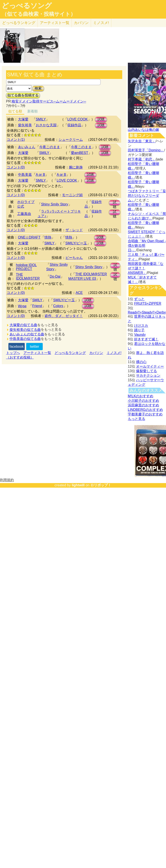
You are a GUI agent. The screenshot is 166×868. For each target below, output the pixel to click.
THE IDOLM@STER (28, 276)
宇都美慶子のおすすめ (145, 414)
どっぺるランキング (70, 353)
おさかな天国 (46, 125)
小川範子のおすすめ (143, 401)
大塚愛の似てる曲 (23, 325)
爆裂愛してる (146, 371)
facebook (17, 347)
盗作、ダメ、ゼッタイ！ (64, 316)
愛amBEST (80, 153)
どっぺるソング (27, 6)
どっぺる (19, 23)
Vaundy (140, 335)
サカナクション (148, 376)
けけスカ (141, 326)
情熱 (48, 237)
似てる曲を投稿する (23, 95)
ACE (79, 293)
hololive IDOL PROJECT (26, 267)
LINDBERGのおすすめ (145, 410)
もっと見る (137, 419)
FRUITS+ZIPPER (148, 303)
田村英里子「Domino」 (146, 150)
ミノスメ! (101, 23)
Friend (37, 306)
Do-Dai (55, 276)
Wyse (22, 306)
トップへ (13, 353)
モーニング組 (72, 195)
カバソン (81, 23)
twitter (35, 347)
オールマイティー (150, 366)
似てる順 (15, 111)
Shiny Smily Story (55, 204)
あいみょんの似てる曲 (27, 334)
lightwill (78, 485)
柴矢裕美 (25, 125)
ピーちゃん (74, 258)
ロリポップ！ (101, 485)
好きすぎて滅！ (146, 339)
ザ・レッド (74, 230)
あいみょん (27, 147)
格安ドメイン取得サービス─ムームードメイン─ (49, 101)
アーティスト (55, 23)
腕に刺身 (76, 167)
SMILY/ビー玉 (76, 243)
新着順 (33, 111)
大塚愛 (23, 119)
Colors (58, 306)
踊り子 (139, 330)
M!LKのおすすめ (141, 396)
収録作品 (74, 125)
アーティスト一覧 (37, 353)
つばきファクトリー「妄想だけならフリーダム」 (147, 196)
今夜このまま (50, 147)
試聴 (101, 119)
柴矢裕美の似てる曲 (25, 330)
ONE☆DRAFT (29, 237)
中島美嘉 (25, 175)
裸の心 (141, 362)
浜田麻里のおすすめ (143, 405)
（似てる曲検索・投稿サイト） (39, 14)
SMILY (41, 119)
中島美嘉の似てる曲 (25, 339)
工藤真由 (24, 214)
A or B (41, 175)
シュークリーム (71, 140)
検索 (38, 88)
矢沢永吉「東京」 (142, 141)
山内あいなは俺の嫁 (143, 130)
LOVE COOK (78, 119)
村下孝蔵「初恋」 (142, 159)
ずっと (139, 299)
